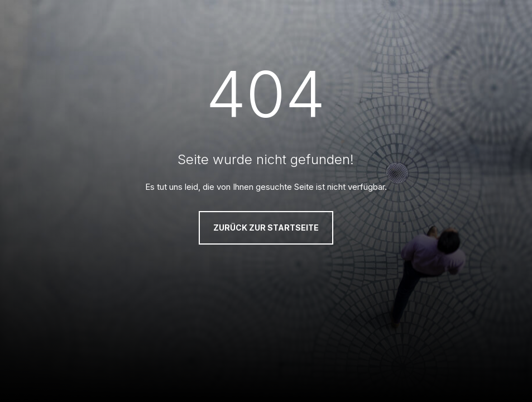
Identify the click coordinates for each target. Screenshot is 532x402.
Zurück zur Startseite (266, 228)
